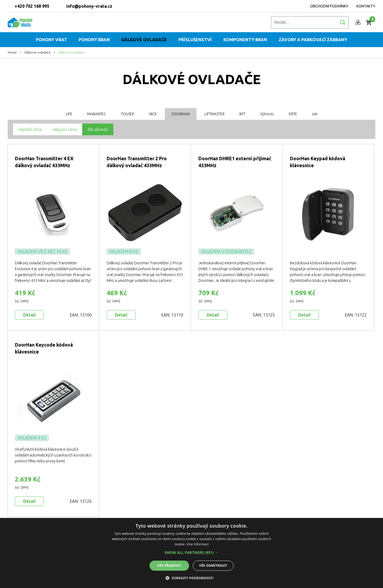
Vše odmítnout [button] (213, 566)
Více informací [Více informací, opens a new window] (197, 544)
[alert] (191, 553)
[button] (192, 553)
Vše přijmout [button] (169, 566)
